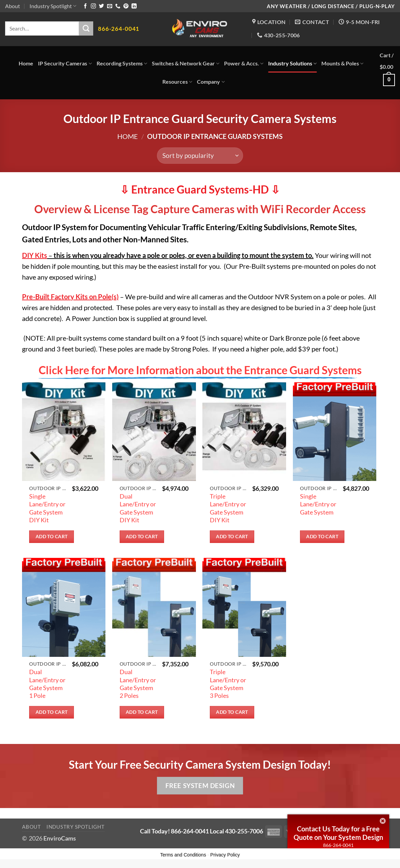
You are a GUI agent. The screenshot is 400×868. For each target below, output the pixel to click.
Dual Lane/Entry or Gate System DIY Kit (138, 508)
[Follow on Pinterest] (126, 6)
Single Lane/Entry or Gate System (318, 504)
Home (26, 63)
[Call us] (118, 6)
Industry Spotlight (53, 6)
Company (211, 82)
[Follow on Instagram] (93, 6)
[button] (387, 73)
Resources (177, 82)
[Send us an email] (110, 6)
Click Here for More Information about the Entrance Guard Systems (200, 370)
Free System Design (200, 785)
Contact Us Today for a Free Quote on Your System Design (338, 833)
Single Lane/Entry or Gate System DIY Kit (47, 508)
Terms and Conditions (183, 855)
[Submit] (86, 28)
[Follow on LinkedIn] (134, 6)
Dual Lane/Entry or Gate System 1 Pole (47, 684)
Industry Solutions (292, 63)
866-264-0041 (338, 845)
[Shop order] (200, 156)
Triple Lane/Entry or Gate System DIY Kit (228, 508)
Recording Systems (122, 63)
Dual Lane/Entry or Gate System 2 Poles (138, 684)
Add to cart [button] (52, 536)
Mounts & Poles (342, 63)
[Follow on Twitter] (102, 6)
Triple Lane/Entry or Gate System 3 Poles (228, 684)
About (13, 6)
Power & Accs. (244, 63)
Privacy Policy (225, 855)
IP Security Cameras (65, 63)
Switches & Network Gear (186, 63)
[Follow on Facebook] (85, 6)
